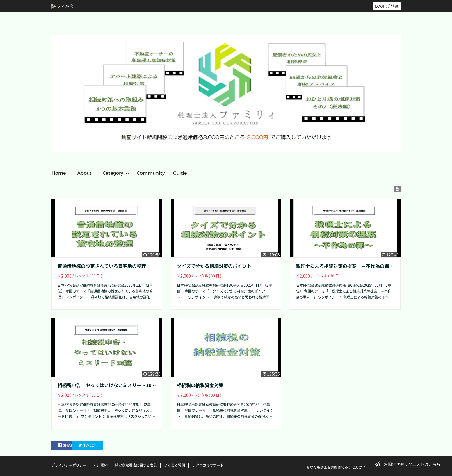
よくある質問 (175, 465)
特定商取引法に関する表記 (136, 465)
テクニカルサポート (208, 465)
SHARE (67, 445)
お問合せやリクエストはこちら (410, 464)
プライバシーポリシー (69, 465)
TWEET (102, 445)
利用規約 (101, 465)
